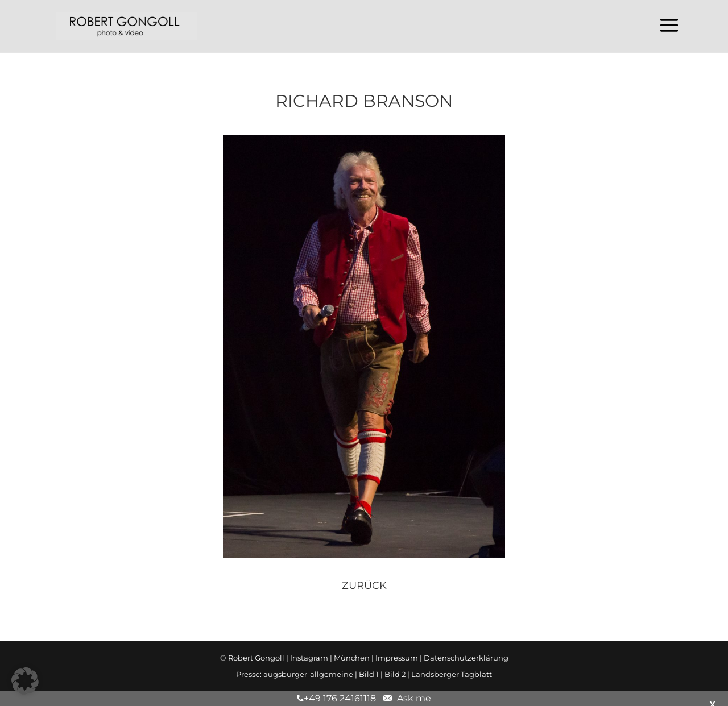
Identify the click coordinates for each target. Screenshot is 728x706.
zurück (364, 585)
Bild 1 (369, 674)
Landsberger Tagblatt (452, 674)
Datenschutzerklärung (466, 658)
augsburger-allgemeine (308, 674)
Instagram (309, 658)
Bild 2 (395, 674)
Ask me (412, 698)
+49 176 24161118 (340, 698)
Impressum (397, 658)
